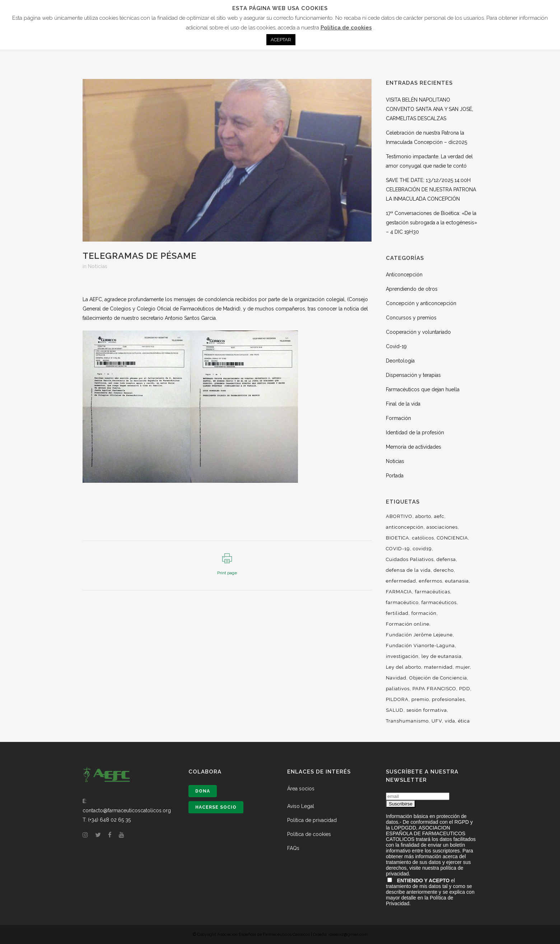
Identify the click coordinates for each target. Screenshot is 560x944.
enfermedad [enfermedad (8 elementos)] (401, 581)
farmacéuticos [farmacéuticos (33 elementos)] (439, 602)
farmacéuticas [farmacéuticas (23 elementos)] (433, 592)
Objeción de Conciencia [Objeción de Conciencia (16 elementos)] (438, 678)
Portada (395, 476)
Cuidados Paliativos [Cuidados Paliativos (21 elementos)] (410, 559)
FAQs (293, 848)
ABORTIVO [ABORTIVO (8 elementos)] (399, 516)
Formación (398, 418)
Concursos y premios (411, 318)
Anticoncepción (404, 275)
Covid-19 (396, 346)
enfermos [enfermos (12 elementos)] (431, 581)
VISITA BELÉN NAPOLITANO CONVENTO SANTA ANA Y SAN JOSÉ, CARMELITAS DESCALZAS (430, 109)
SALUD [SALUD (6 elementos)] (395, 710)
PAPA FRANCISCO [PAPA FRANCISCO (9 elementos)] (434, 689)
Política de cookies (309, 834)
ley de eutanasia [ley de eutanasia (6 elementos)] (442, 656)
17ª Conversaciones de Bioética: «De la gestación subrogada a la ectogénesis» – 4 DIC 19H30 (431, 223)
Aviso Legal (301, 806)
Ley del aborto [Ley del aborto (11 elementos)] (403, 667)
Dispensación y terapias (413, 375)
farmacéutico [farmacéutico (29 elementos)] (402, 602)
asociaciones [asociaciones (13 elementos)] (442, 527)
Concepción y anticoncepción (421, 303)
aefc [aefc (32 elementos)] (439, 516)
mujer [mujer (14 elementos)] (463, 667)
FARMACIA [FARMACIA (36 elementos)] (399, 592)
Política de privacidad (312, 820)
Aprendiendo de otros (412, 289)
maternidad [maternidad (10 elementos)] (438, 667)
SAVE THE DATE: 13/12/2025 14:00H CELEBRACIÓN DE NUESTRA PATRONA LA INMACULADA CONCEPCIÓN (431, 190)
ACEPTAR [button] (281, 40)
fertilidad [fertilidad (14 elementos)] (397, 613)
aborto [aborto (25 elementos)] (423, 516)
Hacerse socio (216, 807)
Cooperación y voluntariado (418, 332)
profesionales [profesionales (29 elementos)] (448, 699)
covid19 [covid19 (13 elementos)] (422, 549)
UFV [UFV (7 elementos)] (437, 721)
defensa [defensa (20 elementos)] (446, 559)
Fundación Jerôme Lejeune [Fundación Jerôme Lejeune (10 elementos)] (419, 635)
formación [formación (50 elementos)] (424, 613)
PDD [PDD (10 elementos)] (465, 689)
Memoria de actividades (414, 447)
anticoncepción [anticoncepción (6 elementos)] (405, 527)
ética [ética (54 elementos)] (464, 721)
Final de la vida (403, 404)
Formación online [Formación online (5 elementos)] (408, 624)
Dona (203, 791)
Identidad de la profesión (415, 433)
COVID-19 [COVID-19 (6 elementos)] (398, 549)
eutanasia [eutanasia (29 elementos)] (457, 581)
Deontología (400, 361)
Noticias (98, 266)
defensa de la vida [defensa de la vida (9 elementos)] (408, 570)
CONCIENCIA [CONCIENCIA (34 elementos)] (452, 538)
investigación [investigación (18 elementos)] (402, 656)
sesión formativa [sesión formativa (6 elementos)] (427, 710)
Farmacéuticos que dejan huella (423, 389)
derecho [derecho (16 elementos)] (444, 570)
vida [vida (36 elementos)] (450, 721)
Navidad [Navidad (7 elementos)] (396, 678)
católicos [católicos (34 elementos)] (423, 538)
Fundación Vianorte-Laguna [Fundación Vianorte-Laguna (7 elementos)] (420, 646)
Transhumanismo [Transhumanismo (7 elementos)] (407, 721)
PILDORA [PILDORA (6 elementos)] (397, 699)
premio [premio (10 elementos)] (420, 699)
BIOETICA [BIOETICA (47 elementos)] (398, 538)
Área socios (301, 789)
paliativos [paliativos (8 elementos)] (398, 689)
